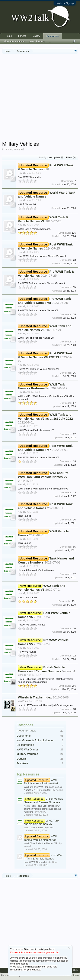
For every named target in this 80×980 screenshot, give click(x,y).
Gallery (36, 36)
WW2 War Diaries (28, 749)
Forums (22, 36)
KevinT (22, 173)
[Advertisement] (40, 98)
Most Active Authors (14, 41)
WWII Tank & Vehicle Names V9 (41, 838)
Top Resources (28, 774)
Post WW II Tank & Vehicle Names (43, 857)
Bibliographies (25, 745)
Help (75, 970)
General (22, 759)
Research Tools (26, 731)
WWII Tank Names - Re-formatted (41, 782)
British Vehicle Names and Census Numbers (44, 801)
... (50, 41)
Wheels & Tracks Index (35, 697)
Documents (24, 736)
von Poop (23, 701)
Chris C (22, 675)
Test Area (22, 763)
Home (9, 36)
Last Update (55, 158)
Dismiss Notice (69, 948)
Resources (52, 36)
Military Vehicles (27, 754)
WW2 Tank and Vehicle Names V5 (41, 822)
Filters (71, 158)
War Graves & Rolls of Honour (35, 740)
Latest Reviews (37, 41)
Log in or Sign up (65, 3)
